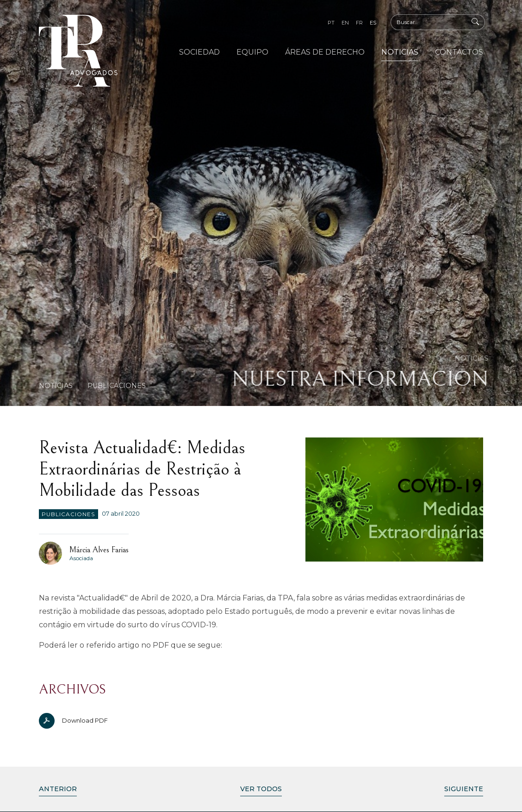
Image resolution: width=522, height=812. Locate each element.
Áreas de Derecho (325, 52)
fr (359, 23)
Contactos (459, 52)
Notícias (56, 386)
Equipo (252, 52)
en (345, 23)
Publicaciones (117, 386)
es (373, 23)
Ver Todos (261, 789)
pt (331, 23)
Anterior (58, 789)
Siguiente (464, 789)
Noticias (400, 52)
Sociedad (199, 52)
